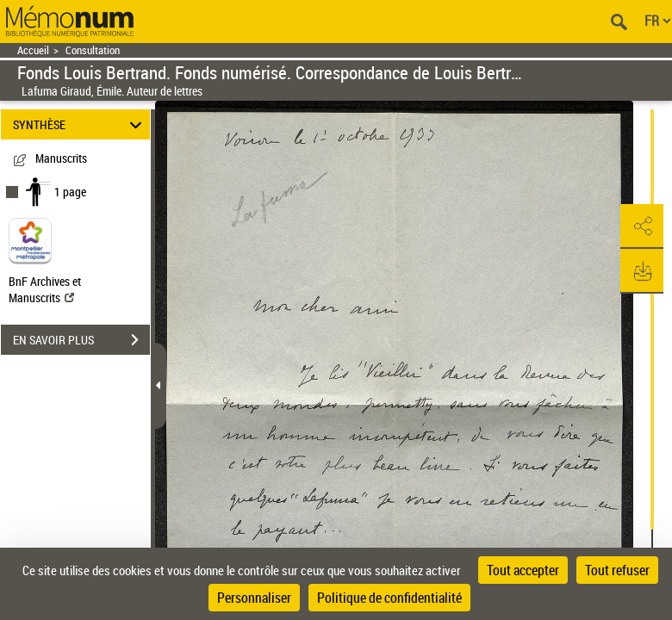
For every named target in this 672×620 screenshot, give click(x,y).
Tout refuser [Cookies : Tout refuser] (617, 570)
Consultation (93, 50)
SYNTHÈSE (80, 124)
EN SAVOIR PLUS (81, 340)
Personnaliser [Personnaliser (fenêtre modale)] (254, 598)
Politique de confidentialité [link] (389, 598)
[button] (642, 226)
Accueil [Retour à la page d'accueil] (33, 50)
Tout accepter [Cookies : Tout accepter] (523, 570)
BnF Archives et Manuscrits (45, 289)
